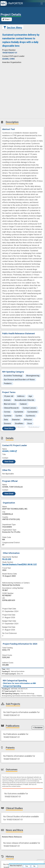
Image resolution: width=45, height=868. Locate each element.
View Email (9, 462)
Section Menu (13, 27)
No (34, 866)
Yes (27, 866)
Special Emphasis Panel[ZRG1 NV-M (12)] (19, 564)
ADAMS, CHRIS (10, 451)
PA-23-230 (7, 559)
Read (9, 428)
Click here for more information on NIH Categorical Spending (19, 685)
